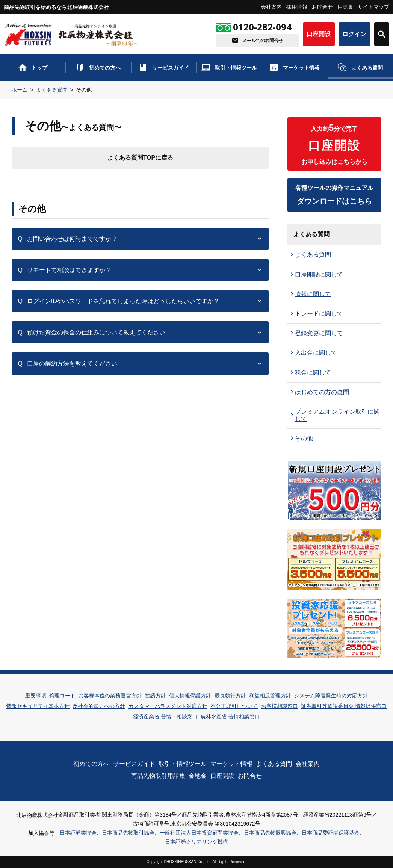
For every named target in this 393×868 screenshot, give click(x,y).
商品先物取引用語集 (158, 776)
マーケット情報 (301, 68)
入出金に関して (316, 353)
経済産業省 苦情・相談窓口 (165, 717)
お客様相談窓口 (280, 706)
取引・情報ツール (236, 68)
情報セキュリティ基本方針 (38, 706)
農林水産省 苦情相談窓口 (230, 717)
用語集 (345, 7)
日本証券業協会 (78, 833)
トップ (39, 68)
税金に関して (313, 373)
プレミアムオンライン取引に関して (337, 415)
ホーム (20, 90)
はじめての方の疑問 (322, 392)
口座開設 (319, 34)
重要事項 (36, 696)
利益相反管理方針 (270, 696)
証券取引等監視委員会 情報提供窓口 (344, 706)
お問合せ (322, 7)
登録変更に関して (319, 333)
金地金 (198, 776)
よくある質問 (367, 68)
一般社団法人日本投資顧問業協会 (199, 833)
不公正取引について (234, 706)
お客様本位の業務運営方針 (110, 696)
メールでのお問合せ (263, 41)
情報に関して (313, 294)
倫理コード (62, 696)
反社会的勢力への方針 (99, 706)
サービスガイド (171, 68)
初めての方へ (105, 68)
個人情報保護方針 (190, 696)
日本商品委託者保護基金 (331, 833)
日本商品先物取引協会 (128, 833)
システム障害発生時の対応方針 (331, 696)
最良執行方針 (230, 696)
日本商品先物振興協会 (270, 833)
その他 (304, 438)
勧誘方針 (156, 696)
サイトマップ (373, 7)
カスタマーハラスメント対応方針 (168, 706)
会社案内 (271, 7)
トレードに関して (319, 314)
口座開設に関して (319, 274)
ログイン (354, 34)
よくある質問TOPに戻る (140, 158)
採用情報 (297, 7)
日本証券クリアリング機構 (196, 842)
